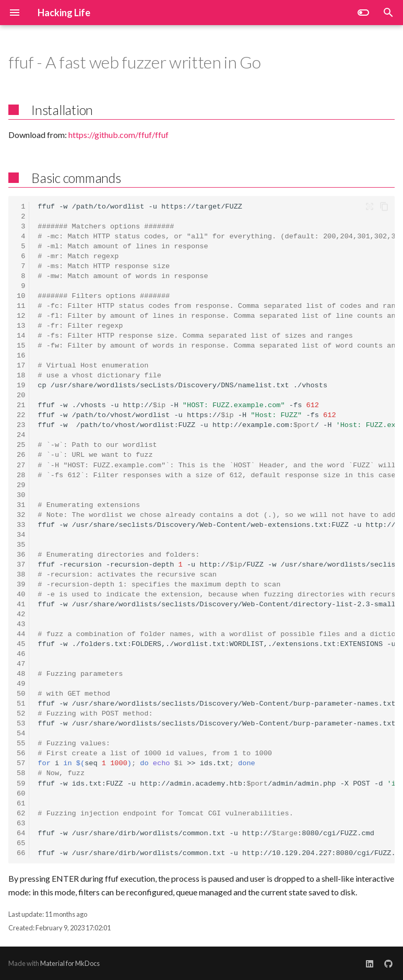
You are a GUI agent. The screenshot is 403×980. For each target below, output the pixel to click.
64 (21, 833)
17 (21, 366)
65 (21, 843)
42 (21, 614)
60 (21, 794)
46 (21, 654)
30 (21, 495)
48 (21, 674)
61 (21, 804)
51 (21, 704)
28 (21, 475)
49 (21, 684)
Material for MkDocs (70, 963)
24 (21, 435)
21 (21, 405)
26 (21, 455)
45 (21, 644)
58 (21, 773)
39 (21, 585)
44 (21, 634)
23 (21, 425)
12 (21, 316)
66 (21, 853)
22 (21, 415)
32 (21, 515)
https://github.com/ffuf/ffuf (118, 135)
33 (21, 525)
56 (21, 753)
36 (21, 555)
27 (21, 465)
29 (21, 485)
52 (21, 714)
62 (21, 814)
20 (21, 395)
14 (21, 336)
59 (21, 784)
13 (21, 326)
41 (21, 604)
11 (21, 306)
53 (21, 724)
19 (21, 385)
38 (21, 575)
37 (21, 565)
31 (21, 505)
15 (21, 346)
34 (21, 535)
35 (21, 545)
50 (21, 694)
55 (21, 743)
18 (21, 376)
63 (21, 823)
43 (21, 624)
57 (21, 763)
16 (21, 356)
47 (21, 664)
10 (21, 296)
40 (21, 595)
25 (21, 445)
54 (21, 734)
